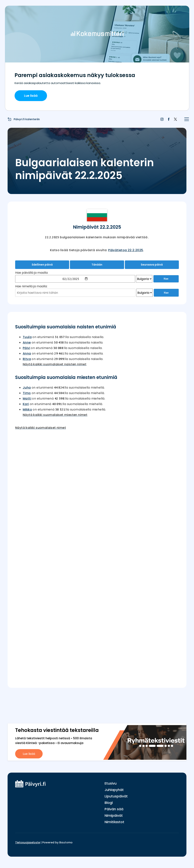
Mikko (27, 409)
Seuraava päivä (152, 265)
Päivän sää (114, 809)
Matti (27, 399)
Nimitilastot (114, 822)
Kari (26, 404)
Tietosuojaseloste (28, 842)
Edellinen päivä (42, 265)
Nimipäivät (114, 815)
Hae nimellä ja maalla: (31, 286)
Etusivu (111, 783)
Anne (27, 342)
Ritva (27, 359)
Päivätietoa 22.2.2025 (126, 250)
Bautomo (66, 842)
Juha (27, 388)
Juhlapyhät (114, 790)
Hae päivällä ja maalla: (32, 273)
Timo (27, 393)
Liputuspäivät (116, 796)
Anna (27, 353)
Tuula (27, 337)
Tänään (97, 265)
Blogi (109, 803)
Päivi (26, 348)
